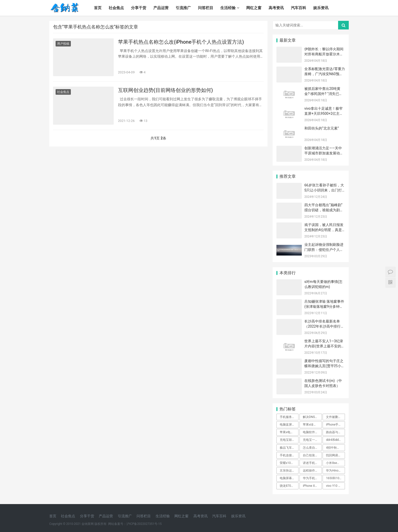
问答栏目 (206, 8)
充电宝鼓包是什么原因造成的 (289, 440)
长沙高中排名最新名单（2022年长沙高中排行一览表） (324, 326)
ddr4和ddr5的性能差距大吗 (335, 440)
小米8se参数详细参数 (335, 463)
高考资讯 (276, 8)
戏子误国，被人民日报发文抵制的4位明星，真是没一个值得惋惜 (324, 230)
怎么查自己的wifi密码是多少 (312, 448)
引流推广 (183, 8)
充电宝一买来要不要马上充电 (312, 440)
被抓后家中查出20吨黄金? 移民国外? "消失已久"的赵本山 (322, 94)
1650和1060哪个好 (335, 478)
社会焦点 (116, 8)
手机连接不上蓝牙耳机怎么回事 (289, 455)
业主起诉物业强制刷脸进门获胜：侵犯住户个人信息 (324, 249)
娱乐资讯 (321, 8)
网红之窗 (254, 8)
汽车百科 (298, 8)
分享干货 (139, 8)
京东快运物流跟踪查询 (289, 471)
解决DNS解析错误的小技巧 (312, 417)
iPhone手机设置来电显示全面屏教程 (335, 425)
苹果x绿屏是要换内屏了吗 (312, 425)
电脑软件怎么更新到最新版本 (312, 432)
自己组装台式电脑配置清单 (312, 455)
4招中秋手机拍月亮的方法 (335, 448)
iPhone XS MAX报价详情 (312, 486)
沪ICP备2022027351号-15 (144, 524)
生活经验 (228, 8)
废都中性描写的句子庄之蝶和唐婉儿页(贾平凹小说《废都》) (325, 366)
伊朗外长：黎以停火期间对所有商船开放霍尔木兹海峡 (324, 54)
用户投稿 (63, 44)
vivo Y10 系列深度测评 (335, 486)
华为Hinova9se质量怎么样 (335, 471)
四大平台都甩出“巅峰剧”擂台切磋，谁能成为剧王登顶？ (324, 210)
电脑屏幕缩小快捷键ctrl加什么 (289, 478)
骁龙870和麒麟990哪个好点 (289, 486)
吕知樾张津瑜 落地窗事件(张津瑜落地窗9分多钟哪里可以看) (324, 306)
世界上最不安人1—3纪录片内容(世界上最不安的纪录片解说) (325, 346)
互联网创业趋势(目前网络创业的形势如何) (165, 90)
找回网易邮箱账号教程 (335, 455)
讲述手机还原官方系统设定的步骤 (312, 463)
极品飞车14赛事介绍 (289, 448)
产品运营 (161, 8)
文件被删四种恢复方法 (335, 417)
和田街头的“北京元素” (322, 128)
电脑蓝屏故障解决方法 (289, 425)
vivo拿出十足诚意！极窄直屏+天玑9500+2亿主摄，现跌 (324, 113)
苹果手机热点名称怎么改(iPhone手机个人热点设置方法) (181, 42)
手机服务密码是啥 (289, 417)
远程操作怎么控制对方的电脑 (312, 471)
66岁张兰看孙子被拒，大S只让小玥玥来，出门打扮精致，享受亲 (324, 190)
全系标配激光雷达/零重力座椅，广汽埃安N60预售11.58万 (325, 74)
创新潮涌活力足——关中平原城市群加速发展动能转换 (324, 153)
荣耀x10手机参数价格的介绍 (289, 463)
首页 (98, 8)
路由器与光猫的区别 (335, 432)
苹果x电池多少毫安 (289, 432)
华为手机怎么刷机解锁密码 (312, 478)
